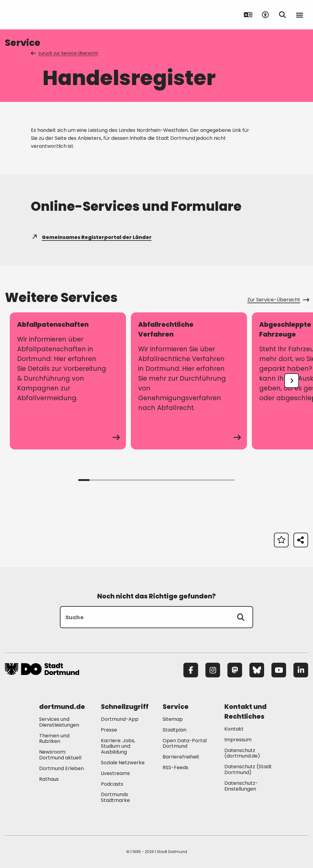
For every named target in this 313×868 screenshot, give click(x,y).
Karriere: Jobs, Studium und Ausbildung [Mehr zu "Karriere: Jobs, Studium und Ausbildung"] (118, 746)
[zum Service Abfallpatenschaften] (68, 381)
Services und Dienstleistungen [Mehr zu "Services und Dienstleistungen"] (59, 722)
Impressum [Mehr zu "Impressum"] (238, 740)
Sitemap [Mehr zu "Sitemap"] (173, 719)
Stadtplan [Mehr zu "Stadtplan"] (175, 730)
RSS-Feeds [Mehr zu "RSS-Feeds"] (175, 767)
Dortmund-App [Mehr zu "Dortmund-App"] (120, 719)
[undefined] (292, 381)
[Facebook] (191, 670)
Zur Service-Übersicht (278, 300)
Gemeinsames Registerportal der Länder (91, 237)
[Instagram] (213, 670)
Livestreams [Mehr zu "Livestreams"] (115, 773)
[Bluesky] (257, 670)
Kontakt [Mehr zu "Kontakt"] (234, 729)
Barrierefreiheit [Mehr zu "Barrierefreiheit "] (181, 757)
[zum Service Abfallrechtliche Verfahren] (189, 381)
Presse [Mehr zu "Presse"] (109, 730)
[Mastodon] (235, 670)
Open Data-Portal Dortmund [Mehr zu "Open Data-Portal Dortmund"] (185, 743)
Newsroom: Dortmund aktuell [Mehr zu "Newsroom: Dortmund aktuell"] (60, 755)
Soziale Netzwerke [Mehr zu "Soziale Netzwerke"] (123, 763)
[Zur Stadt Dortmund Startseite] (43, 15)
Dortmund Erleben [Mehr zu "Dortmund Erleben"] (61, 768)
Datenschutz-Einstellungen (241, 786)
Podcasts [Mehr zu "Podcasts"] (112, 784)
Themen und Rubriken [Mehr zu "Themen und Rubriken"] (54, 739)
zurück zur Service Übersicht (65, 53)
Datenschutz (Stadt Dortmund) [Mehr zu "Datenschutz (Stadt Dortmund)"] (248, 769)
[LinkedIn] (301, 670)
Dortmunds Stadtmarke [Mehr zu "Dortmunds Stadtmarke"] (115, 797)
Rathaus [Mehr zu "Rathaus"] (49, 779)
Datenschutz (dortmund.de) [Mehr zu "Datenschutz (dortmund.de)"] (242, 753)
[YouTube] (279, 670)
